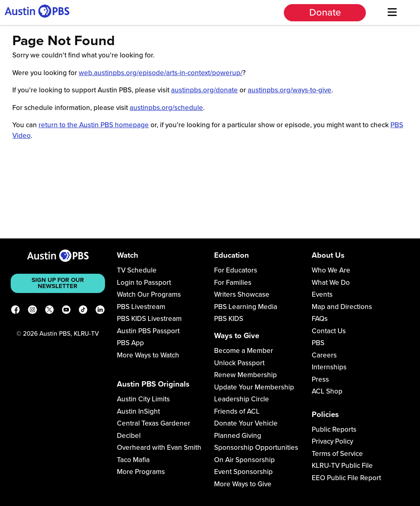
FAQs (320, 319)
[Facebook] (15, 311)
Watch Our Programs (149, 294)
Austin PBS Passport (148, 331)
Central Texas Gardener (154, 423)
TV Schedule (137, 270)
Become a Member (244, 351)
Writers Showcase (242, 294)
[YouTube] (66, 311)
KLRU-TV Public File (342, 466)
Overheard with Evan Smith (159, 448)
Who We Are (331, 270)
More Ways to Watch (148, 355)
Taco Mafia (133, 460)
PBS (318, 343)
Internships (329, 367)
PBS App (130, 343)
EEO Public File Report (346, 478)
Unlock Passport (239, 363)
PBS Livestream (141, 307)
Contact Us (329, 331)
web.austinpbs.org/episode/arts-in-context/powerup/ (161, 73)
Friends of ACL (237, 411)
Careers (324, 355)
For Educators (236, 270)
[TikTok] (83, 311)
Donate (325, 13)
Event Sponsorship (243, 472)
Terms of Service (337, 454)
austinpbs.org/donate (204, 90)
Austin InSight (138, 411)
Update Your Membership (254, 387)
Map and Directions (342, 307)
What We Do (331, 283)
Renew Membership (245, 375)
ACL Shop (327, 391)
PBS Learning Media (246, 307)
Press (320, 379)
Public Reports (334, 429)
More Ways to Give (243, 484)
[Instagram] (32, 311)
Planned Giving (238, 436)
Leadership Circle (242, 399)
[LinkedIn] (100, 311)
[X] (49, 311)
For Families (233, 283)
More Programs (141, 472)
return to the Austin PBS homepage (94, 125)
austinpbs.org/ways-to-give (290, 90)
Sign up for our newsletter (58, 283)
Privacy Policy (332, 441)
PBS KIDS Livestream (149, 319)
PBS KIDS (229, 319)
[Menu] (392, 13)
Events (322, 294)
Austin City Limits (143, 399)
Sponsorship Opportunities (256, 448)
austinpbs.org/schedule (166, 108)
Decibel (129, 436)
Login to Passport (144, 283)
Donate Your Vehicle (246, 423)
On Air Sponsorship (244, 460)
